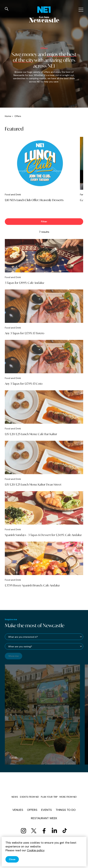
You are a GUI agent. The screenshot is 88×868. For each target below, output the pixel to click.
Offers (32, 810)
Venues (18, 810)
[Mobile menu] (81, 10)
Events (46, 810)
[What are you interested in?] (44, 637)
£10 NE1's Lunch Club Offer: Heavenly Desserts (34, 200)
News (15, 797)
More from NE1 (68, 797)
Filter (44, 221)
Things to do (66, 810)
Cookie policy (36, 850)
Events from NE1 (29, 797)
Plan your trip (49, 797)
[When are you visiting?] (44, 646)
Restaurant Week (44, 818)
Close (12, 859)
